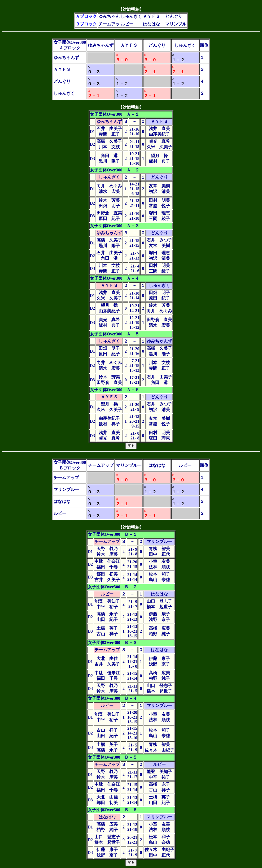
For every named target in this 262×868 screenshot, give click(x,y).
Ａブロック (86, 16)
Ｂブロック (86, 24)
